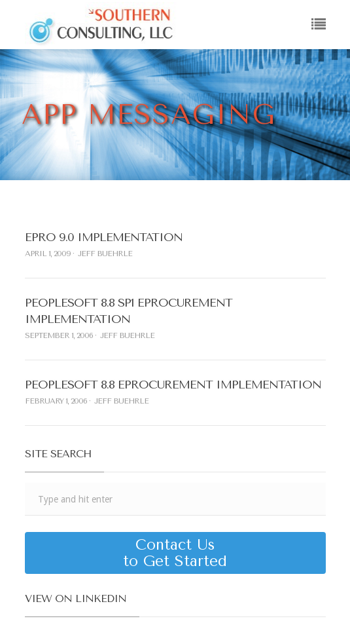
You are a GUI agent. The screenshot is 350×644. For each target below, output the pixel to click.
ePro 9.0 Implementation (104, 237)
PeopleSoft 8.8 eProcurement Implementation (173, 385)
